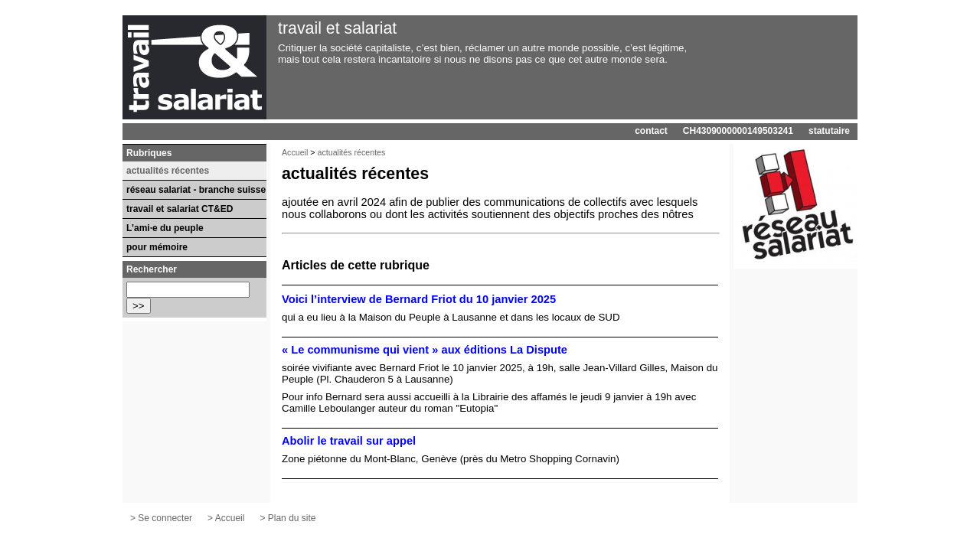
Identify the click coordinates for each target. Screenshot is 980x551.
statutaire (829, 131)
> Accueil (226, 518)
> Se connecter (161, 518)
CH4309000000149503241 (738, 131)
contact (651, 131)
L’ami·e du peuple (165, 228)
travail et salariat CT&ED (180, 209)
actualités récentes (352, 152)
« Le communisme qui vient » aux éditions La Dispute (425, 350)
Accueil (295, 152)
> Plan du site (287, 518)
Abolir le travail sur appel (349, 441)
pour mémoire (157, 247)
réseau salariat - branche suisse (196, 190)
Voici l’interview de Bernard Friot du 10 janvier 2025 (419, 299)
